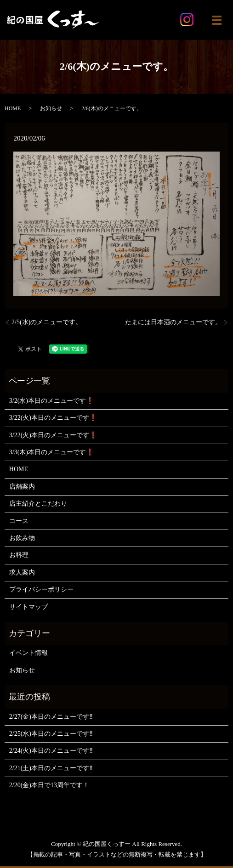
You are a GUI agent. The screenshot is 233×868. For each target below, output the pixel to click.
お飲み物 (22, 538)
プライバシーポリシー (41, 589)
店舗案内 (22, 487)
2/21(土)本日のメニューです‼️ (51, 768)
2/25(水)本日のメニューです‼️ (51, 734)
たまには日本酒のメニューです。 (173, 322)
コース (19, 521)
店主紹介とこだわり (38, 504)
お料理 (19, 555)
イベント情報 (28, 653)
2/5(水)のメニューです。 (47, 322)
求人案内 (22, 572)
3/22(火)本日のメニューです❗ (53, 418)
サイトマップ (28, 607)
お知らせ (51, 108)
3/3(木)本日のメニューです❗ (51, 452)
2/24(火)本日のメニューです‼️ (51, 751)
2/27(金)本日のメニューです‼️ (51, 717)
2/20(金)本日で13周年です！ (49, 785)
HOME (13, 108)
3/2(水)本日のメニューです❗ (51, 401)
